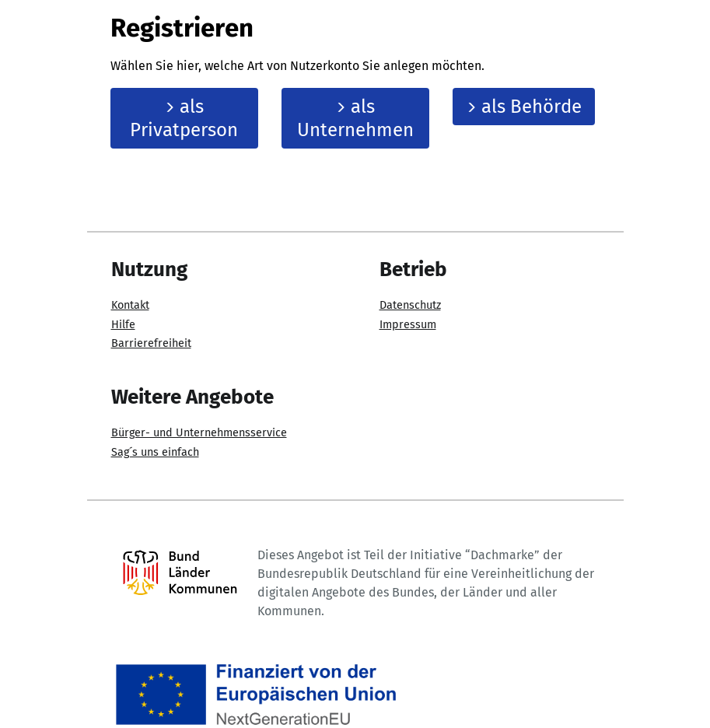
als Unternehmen (355, 118)
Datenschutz (410, 305)
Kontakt (130, 305)
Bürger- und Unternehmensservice (199, 433)
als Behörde (524, 107)
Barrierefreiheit (151, 343)
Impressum (408, 325)
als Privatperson (184, 118)
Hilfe (123, 325)
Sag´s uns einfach (155, 452)
